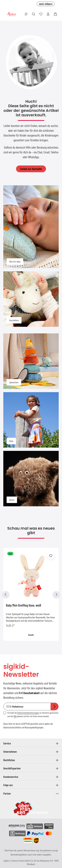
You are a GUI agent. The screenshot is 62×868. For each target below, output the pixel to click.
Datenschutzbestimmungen (28, 713)
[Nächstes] (56, 594)
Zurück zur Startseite (31, 169)
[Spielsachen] (31, 361)
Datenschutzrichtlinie (12, 727)
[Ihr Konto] (48, 14)
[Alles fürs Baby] (31, 227)
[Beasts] (31, 479)
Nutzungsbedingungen (34, 727)
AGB (15, 716)
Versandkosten (46, 850)
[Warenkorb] (55, 14)
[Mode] (31, 420)
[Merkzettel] (41, 14)
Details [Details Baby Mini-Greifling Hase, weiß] (31, 635)
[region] (31, 594)
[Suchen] (34, 14)
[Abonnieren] (55, 707)
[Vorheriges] (6, 594)
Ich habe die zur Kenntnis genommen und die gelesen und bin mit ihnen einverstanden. (33, 714)
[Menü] (26, 14)
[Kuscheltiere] (31, 299)
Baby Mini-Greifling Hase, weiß (24, 605)
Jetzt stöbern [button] (46, 4)
